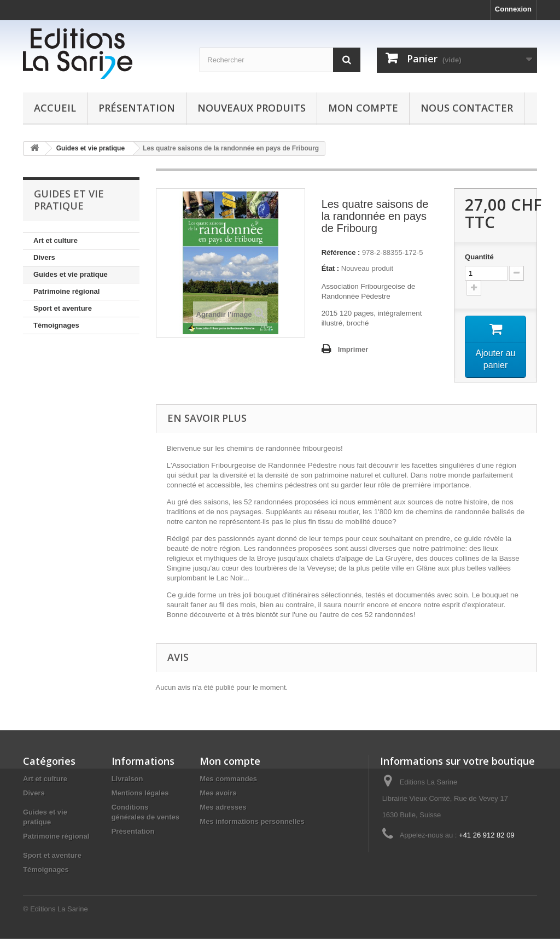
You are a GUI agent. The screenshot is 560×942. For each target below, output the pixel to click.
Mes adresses (223, 810)
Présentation (137, 108)
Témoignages (56, 325)
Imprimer (353, 349)
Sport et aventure (63, 308)
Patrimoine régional (66, 291)
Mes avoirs (218, 796)
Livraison (127, 782)
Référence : (341, 252)
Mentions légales (140, 796)
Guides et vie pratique (71, 274)
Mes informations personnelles (252, 825)
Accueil (55, 108)
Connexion (513, 9)
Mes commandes (228, 782)
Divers (44, 257)
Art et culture (56, 240)
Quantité (479, 257)
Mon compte (363, 108)
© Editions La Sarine (56, 912)
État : (331, 268)
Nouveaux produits (252, 108)
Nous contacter (467, 108)
